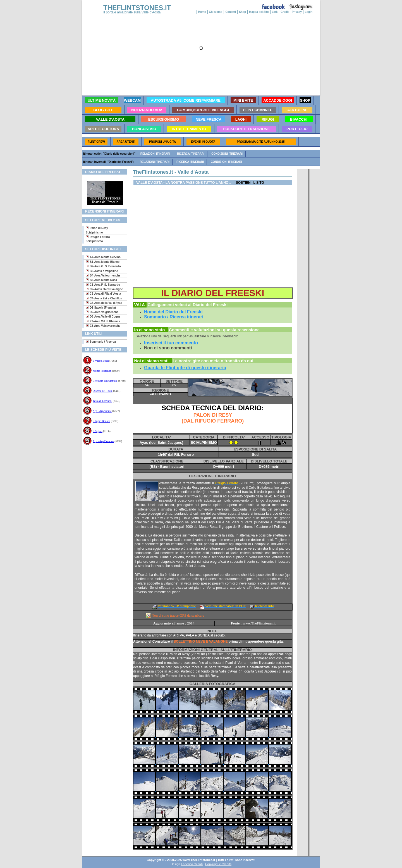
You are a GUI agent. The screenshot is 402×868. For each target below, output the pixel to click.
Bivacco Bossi (101, 361)
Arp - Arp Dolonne (103, 441)
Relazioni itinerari (155, 154)
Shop (242, 12)
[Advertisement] (103, 469)
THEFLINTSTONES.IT (137, 8)
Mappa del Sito (259, 12)
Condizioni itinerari (227, 154)
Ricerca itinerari (191, 154)
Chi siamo (216, 12)
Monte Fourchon (102, 371)
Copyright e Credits (218, 864)
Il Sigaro (98, 431)
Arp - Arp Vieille (102, 411)
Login (309, 12)
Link (275, 12)
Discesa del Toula (103, 391)
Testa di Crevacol (102, 401)
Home (202, 12)
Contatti (231, 12)
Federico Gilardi (192, 864)
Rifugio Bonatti (101, 421)
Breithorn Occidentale (105, 381)
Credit (285, 12)
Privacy (297, 12)
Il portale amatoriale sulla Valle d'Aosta (132, 12)
